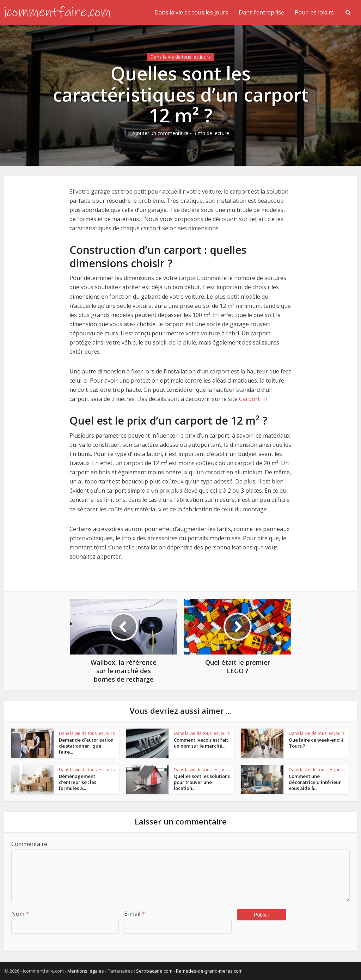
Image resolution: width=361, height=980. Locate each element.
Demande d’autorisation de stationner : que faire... (86, 746)
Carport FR (253, 399)
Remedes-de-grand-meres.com (209, 971)
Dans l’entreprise (261, 12)
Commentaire (29, 844)
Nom (20, 914)
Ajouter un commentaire (160, 133)
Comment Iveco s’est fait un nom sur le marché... (201, 743)
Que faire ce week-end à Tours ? (316, 743)
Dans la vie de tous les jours (191, 12)
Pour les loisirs (314, 12)
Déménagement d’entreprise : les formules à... (78, 782)
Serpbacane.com (154, 971)
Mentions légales (86, 971)
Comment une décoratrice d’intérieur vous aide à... (315, 782)
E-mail (134, 914)
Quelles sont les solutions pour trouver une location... (202, 782)
